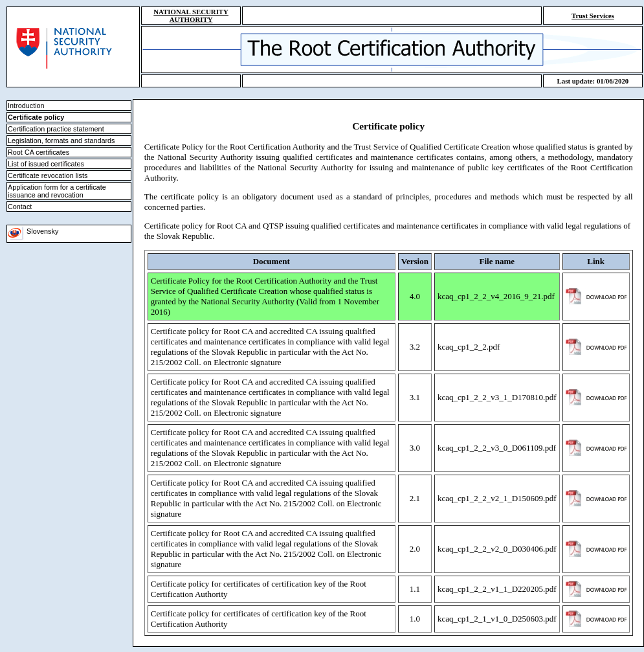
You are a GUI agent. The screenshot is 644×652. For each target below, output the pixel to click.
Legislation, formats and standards (61, 141)
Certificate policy (36, 117)
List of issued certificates (46, 164)
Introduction (26, 106)
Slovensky (33, 231)
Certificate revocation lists (48, 175)
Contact (20, 207)
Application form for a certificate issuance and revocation (57, 191)
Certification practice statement (56, 129)
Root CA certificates (39, 152)
